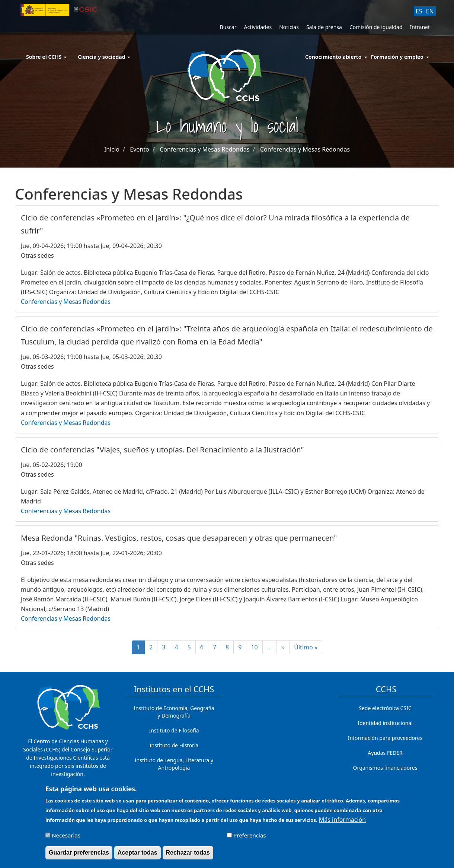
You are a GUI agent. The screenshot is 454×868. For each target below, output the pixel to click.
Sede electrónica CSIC (385, 708)
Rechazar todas (188, 856)
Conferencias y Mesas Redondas (204, 149)
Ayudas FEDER (385, 753)
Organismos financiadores (385, 768)
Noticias (289, 27)
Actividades (258, 27)
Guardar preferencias (79, 856)
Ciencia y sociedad (104, 57)
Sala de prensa (324, 27)
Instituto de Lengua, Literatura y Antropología (174, 764)
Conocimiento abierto (333, 57)
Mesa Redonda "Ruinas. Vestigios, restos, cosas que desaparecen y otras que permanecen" (179, 538)
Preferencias (250, 838)
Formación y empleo (397, 57)
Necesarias (66, 838)
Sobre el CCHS (46, 57)
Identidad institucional (385, 723)
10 (257, 647)
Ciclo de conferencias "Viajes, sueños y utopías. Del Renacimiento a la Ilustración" (162, 450)
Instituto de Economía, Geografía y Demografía (174, 712)
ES (419, 11)
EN (430, 11)
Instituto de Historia (174, 745)
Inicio (112, 149)
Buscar (228, 27)
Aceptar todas (138, 856)
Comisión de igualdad (376, 27)
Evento (139, 149)
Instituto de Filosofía (174, 730)
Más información (342, 823)
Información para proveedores (385, 738)
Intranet (420, 27)
